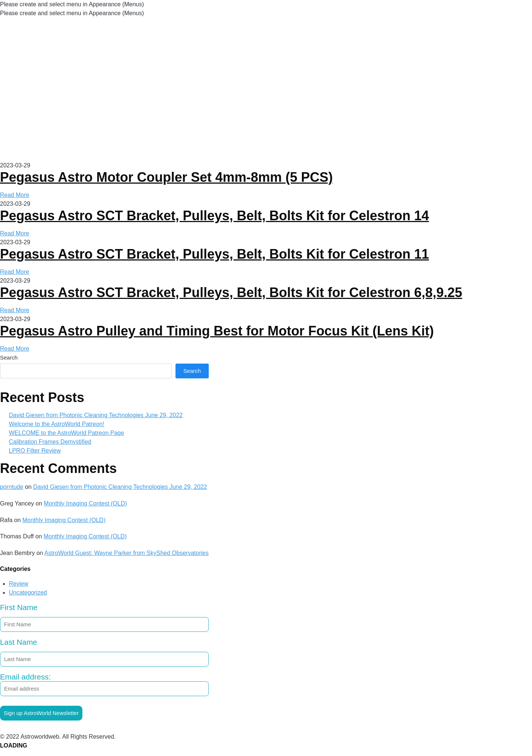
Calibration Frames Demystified (50, 442)
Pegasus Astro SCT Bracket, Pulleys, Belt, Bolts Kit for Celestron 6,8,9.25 (231, 292)
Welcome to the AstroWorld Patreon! (57, 424)
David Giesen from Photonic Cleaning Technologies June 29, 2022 (96, 415)
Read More (15, 195)
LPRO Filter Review (35, 451)
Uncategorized (28, 592)
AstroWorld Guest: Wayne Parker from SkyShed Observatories (127, 553)
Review (18, 584)
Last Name (19, 642)
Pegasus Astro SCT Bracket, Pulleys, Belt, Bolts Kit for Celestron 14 (214, 216)
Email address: (104, 684)
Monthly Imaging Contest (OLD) (86, 503)
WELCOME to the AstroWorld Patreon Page (66, 433)
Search (9, 357)
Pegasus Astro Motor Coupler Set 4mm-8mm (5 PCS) (166, 177)
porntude (12, 487)
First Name (19, 607)
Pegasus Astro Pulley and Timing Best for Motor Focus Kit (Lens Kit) (217, 331)
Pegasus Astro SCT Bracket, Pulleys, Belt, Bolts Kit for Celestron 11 (214, 254)
